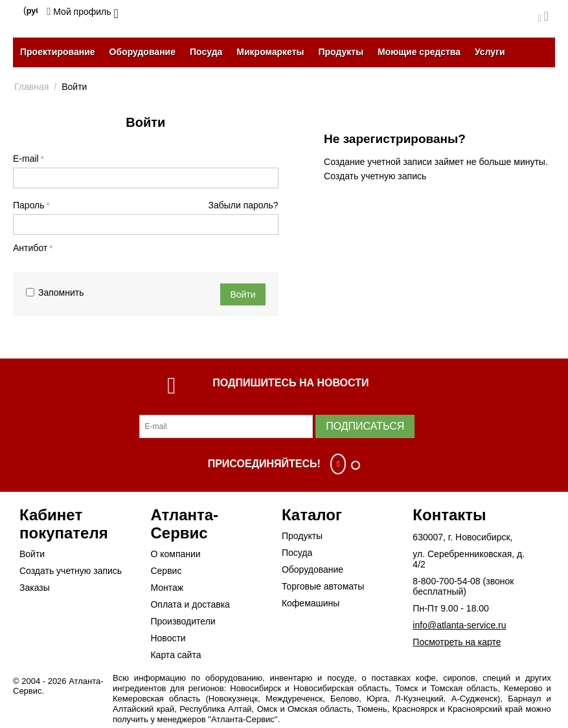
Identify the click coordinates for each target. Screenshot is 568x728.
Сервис (166, 571)
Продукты (341, 52)
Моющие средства (419, 52)
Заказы (35, 588)
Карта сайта (176, 655)
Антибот (30, 248)
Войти (243, 294)
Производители (183, 621)
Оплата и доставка (190, 604)
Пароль (29, 205)
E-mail (26, 159)
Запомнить (55, 292)
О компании (175, 554)
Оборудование (142, 52)
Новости (168, 638)
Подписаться (365, 426)
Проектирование (58, 52)
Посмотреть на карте (457, 642)
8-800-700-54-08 (446, 581)
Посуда (206, 52)
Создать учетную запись (375, 176)
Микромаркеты (270, 52)
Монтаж (167, 588)
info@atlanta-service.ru (459, 625)
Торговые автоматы (323, 586)
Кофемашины (311, 603)
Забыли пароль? (244, 205)
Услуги (490, 52)
